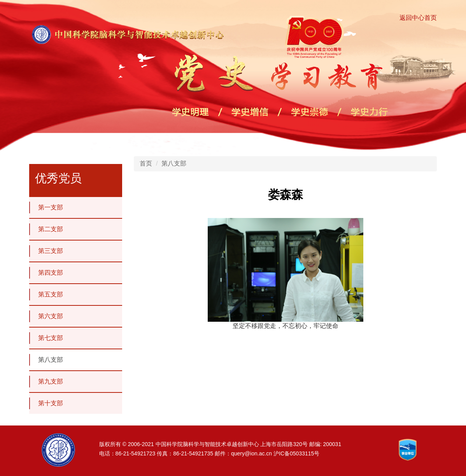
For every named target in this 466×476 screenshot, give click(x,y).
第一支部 (46, 207)
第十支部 (46, 403)
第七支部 (46, 338)
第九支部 (46, 382)
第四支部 (46, 273)
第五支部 (46, 295)
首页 (146, 163)
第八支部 (46, 360)
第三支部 (46, 251)
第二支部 (46, 229)
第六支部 (46, 316)
